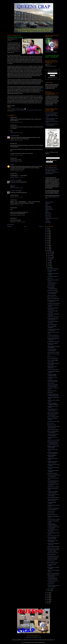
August (49, 259)
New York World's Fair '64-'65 (51, 168)
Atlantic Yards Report (49, 202)
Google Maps (50, 197)
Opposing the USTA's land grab (53, 548)
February (49, 589)
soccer (36, 110)
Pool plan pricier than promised (53, 421)
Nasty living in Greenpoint (52, 473)
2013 (48, 251)
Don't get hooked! (51, 513)
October (49, 255)
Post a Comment (11, 225)
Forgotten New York (49, 209)
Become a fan (48, 152)
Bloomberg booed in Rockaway (53, 546)
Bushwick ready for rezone (52, 297)
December (50, 252)
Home (26, 226)
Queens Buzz (48, 215)
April (49, 266)
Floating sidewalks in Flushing (53, 352)
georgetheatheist (13, 136)
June (49, 262)
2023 (48, 234)
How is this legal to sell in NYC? (53, 536)
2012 (48, 593)
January (49, 591)
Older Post (41, 226)
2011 (48, 594)
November (50, 254)
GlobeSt (47, 211)
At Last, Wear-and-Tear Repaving (52, 113)
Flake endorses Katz (51, 511)
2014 (48, 249)
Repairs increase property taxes (53, 573)
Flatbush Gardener (49, 208)
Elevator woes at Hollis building (53, 299)
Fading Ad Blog (48, 206)
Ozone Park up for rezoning (53, 291)
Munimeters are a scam (52, 425)
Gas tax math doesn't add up (53, 430)
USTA (12, 111)
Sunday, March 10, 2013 (16, 122)
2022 (48, 235)
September (50, 257)
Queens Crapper (16, 109)
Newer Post (10, 226)
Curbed (47, 205)
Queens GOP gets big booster (53, 417)
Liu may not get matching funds (53, 337)
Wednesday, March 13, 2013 (18, 215)
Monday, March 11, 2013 (17, 177)
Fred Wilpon (13, 110)
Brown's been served (51, 555)
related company (30, 110)
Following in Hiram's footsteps (53, 487)
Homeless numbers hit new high (53, 519)
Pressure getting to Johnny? (53, 563)
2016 (48, 245)
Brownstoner (48, 203)
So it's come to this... (51, 561)
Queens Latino (48, 217)
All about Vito (50, 278)
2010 (48, 596)
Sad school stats (50, 423)
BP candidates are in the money (53, 342)
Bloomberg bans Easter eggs (53, 269)
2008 (48, 600)
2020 (48, 239)
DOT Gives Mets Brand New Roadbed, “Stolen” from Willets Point (52, 116)
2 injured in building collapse (53, 360)
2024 (48, 232)
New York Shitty (48, 214)
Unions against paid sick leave (53, 556)
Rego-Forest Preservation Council (52, 169)
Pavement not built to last (52, 515)
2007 (48, 601)
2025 (48, 230)
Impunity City (48, 212)
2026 (48, 228)
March (49, 267)
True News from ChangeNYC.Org (52, 172)
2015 (48, 247)
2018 (48, 242)
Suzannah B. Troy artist (15, 180)
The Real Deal (48, 221)
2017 (48, 244)
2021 (48, 237)
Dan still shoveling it (51, 286)
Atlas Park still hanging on (52, 325)
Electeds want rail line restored (53, 317)
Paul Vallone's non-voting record (53, 303)
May (49, 264)
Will (11, 165)
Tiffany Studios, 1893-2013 (52, 277)
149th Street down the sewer (53, 553)
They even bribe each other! (53, 412)
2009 (48, 598)
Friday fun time (50, 393)
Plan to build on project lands (53, 335)
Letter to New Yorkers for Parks (53, 440)
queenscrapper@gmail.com (33, 637)
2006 (48, 603)
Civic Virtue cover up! (51, 357)
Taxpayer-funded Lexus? (52, 391)
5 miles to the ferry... (51, 383)
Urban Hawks (48, 223)
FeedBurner (55, 78)
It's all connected (51, 584)
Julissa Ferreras (20, 110)
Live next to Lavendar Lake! (53, 370)
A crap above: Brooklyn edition (53, 445)
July (49, 261)
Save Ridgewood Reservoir (50, 171)
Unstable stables (51, 362)
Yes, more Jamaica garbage (53, 359)
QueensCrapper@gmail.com (51, 66)
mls (25, 110)
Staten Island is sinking (52, 295)
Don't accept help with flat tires (53, 498)
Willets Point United (49, 174)
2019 (48, 240)
